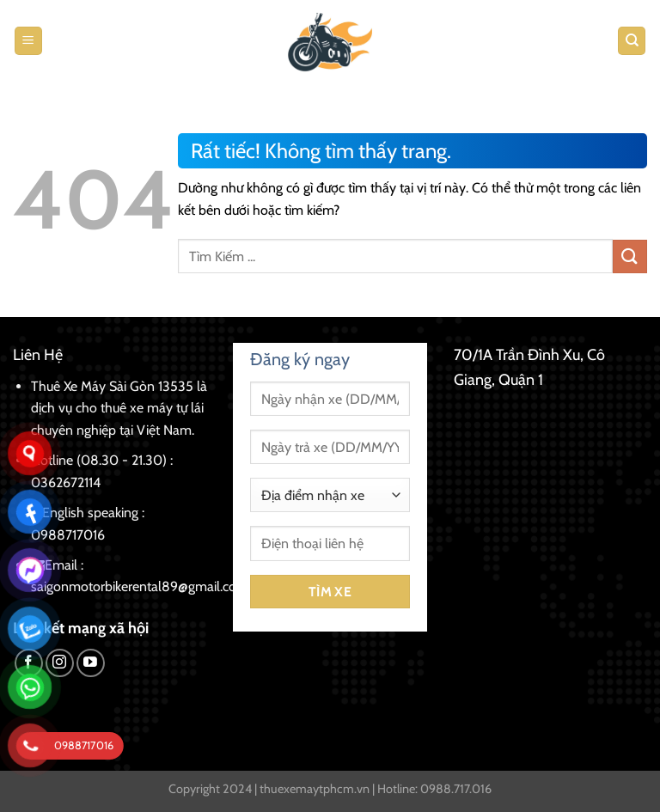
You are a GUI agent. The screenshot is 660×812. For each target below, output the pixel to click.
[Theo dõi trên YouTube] (91, 663)
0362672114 (66, 482)
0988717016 (68, 535)
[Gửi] (630, 256)
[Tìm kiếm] (632, 41)
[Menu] (28, 41)
